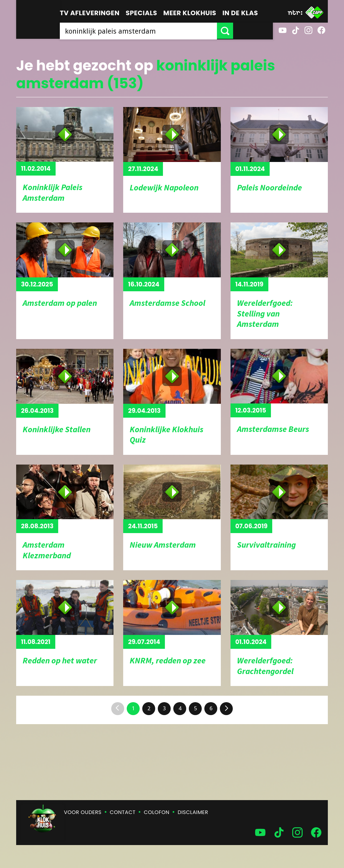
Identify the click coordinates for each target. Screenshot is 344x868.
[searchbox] (158, 31)
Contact (123, 812)
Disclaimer (193, 812)
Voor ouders (83, 812)
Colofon (157, 812)
